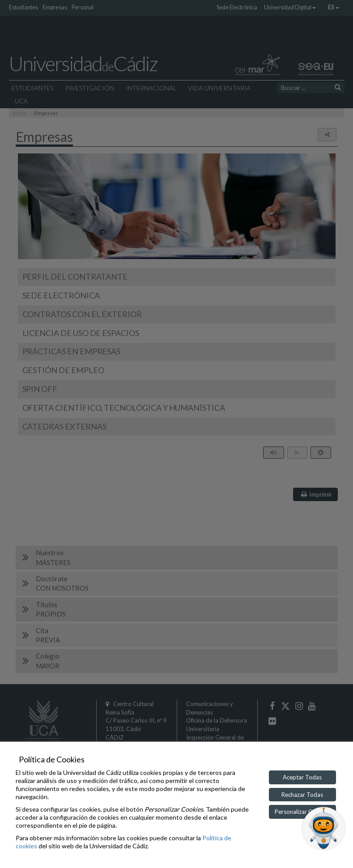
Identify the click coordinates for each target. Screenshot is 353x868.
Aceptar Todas (302, 777)
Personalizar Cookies (302, 812)
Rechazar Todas (302, 795)
